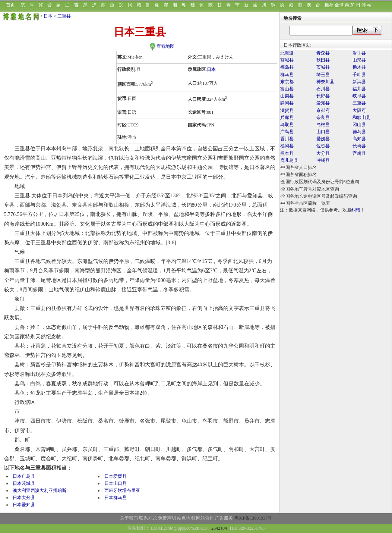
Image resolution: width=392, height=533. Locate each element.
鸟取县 (287, 125)
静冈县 (287, 103)
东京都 (287, 82)
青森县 (323, 53)
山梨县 (287, 96)
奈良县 (323, 117)
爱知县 (323, 103)
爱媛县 (323, 139)
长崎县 (359, 146)
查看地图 (162, 46)
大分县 (323, 153)
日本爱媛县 (116, 476)
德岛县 (359, 132)
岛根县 (323, 125)
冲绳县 (323, 160)
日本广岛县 (24, 476)
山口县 (323, 132)
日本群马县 (116, 498)
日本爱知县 (24, 505)
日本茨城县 (24, 483)
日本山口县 (116, 483)
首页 (10, 5)
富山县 (287, 89)
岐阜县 (359, 96)
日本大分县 (24, 498)
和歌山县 (361, 117)
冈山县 (359, 125)
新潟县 (359, 82)
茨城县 (323, 67)
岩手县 (359, 53)
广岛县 (287, 132)
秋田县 (323, 60)
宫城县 (287, 60)
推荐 (329, 5)
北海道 (287, 53)
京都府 (323, 110)
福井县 (359, 89)
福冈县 (287, 146)
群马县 (287, 75)
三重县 (64, 16)
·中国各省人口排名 (298, 167)
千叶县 (359, 75)
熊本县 (287, 153)
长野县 (323, 96)
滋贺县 (287, 110)
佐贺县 (323, 146)
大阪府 (359, 110)
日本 (48, 16)
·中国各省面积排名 (298, 175)
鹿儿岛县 (289, 160)
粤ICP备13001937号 (253, 518)
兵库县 (287, 117)
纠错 (356, 210)
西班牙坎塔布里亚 (122, 490)
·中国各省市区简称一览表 (305, 203)
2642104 (219, 528)
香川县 (287, 139)
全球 (339, 5)
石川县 (323, 89)
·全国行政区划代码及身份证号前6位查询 (320, 182)
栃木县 (359, 67)
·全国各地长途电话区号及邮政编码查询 (318, 196)
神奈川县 (325, 82)
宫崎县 (359, 153)
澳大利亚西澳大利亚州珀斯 (39, 490)
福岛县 (287, 67)
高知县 (359, 139)
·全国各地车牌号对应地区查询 (309, 189)
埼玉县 (323, 75)
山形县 (359, 60)
